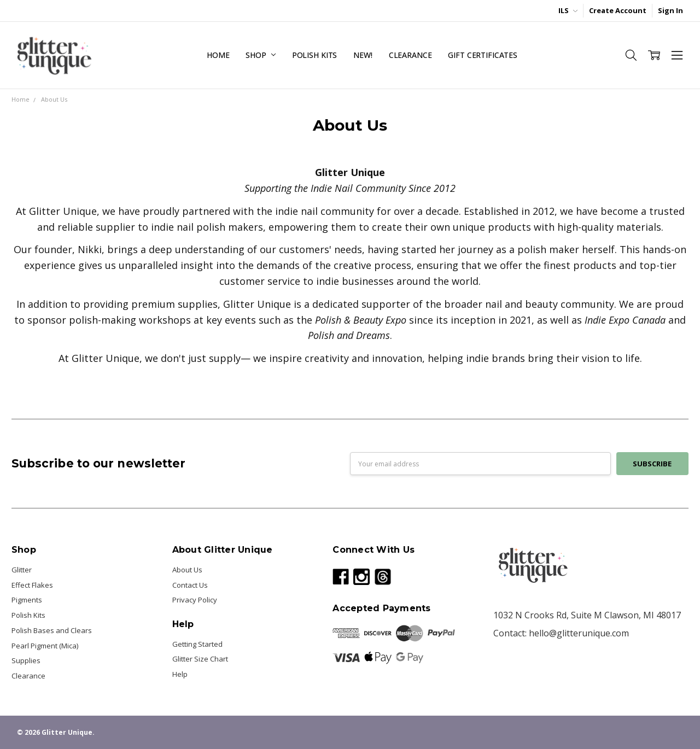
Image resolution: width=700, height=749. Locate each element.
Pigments (27, 600)
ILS (568, 10)
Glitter (22, 570)
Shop (260, 55)
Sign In (670, 10)
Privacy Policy (195, 600)
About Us (187, 570)
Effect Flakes (32, 585)
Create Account (618, 10)
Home (218, 55)
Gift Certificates (483, 55)
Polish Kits (314, 55)
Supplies (26, 660)
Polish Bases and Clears (52, 630)
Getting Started (197, 644)
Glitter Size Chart (200, 659)
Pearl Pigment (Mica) (45, 646)
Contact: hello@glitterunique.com (561, 633)
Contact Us (190, 585)
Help (180, 674)
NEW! (363, 55)
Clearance (410, 55)
